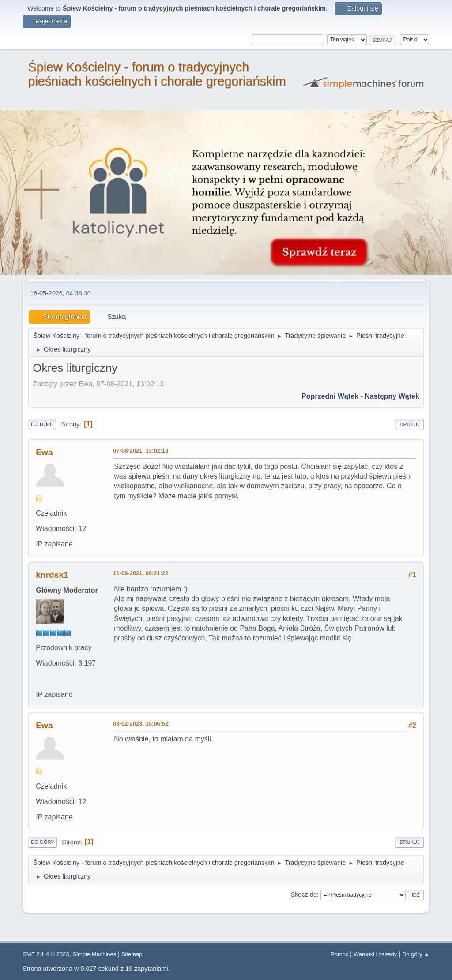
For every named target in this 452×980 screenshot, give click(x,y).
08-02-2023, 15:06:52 (141, 724)
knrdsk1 (52, 575)
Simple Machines (95, 954)
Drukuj (409, 424)
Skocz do (304, 894)
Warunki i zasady (375, 954)
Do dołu (42, 424)
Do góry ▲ (416, 954)
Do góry (43, 842)
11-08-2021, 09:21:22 (141, 573)
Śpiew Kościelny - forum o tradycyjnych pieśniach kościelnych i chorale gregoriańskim (157, 74)
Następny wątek (392, 396)
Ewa (44, 452)
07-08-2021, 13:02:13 (141, 451)
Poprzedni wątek (330, 396)
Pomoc (339, 954)
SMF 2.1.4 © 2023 (46, 954)
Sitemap (132, 954)
